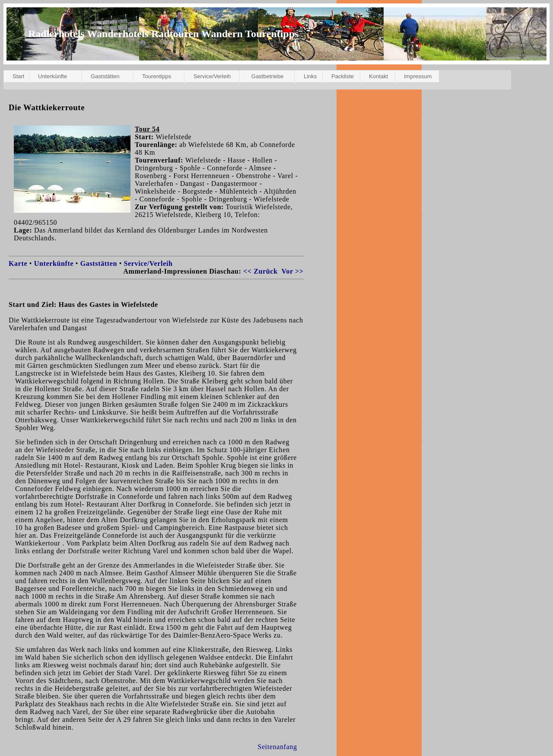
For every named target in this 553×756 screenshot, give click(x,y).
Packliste (343, 76)
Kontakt (378, 76)
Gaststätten (105, 76)
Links (310, 76)
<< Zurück (261, 271)
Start (18, 76)
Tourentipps (157, 76)
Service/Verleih (212, 76)
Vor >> (293, 271)
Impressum (418, 76)
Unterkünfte (52, 76)
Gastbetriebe (267, 76)
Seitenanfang (277, 747)
